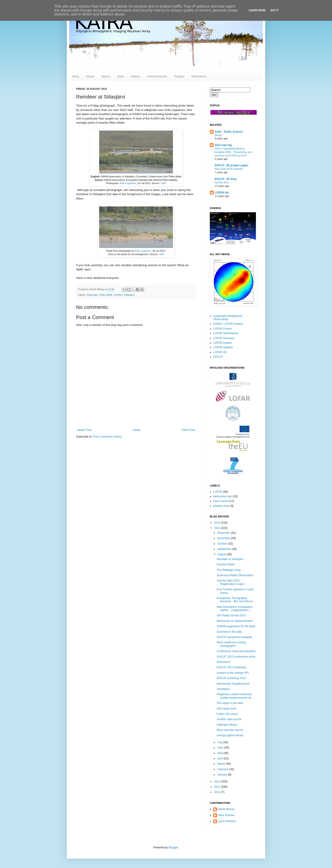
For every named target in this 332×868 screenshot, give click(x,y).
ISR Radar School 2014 (231, 615)
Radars (179, 76)
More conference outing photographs (231, 644)
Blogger (173, 847)
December (224, 533)
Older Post (188, 430)
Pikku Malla (106, 295)
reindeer (118, 295)
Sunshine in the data (229, 632)
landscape (92, 295)
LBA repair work (227, 709)
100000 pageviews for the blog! (236, 626)
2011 (218, 787)
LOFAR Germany (224, 338)
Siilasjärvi (129, 295)
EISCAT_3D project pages (231, 165)
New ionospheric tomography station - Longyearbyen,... (235, 608)
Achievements (157, 76)
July (220, 742)
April (221, 758)
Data (121, 76)
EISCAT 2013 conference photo (236, 657)
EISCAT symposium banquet (234, 637)
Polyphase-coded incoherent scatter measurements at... (235, 696)
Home (137, 430)
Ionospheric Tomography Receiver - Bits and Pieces (235, 600)
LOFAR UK (220, 352)
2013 (218, 528)
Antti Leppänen (128, 183)
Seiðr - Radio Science (229, 132)
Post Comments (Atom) (107, 437)
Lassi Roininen (227, 821)
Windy (218, 135)
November (224, 538)
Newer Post (84, 430)
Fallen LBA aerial (227, 714)
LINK (163, 183)
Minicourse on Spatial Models (235, 621)
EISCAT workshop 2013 (231, 678)
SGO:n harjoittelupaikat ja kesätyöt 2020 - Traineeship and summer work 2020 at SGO (233, 152)
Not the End (222, 182)
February (223, 769)
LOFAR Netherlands (226, 333)
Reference (199, 76)
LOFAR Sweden (223, 347)
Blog (76, 76)
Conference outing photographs (236, 651)
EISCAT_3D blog (225, 179)
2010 (218, 792)
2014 (218, 523)
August (222, 554)
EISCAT (218, 357)
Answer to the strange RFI (233, 673)
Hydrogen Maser (227, 725)
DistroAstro (224, 662)
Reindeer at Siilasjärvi (230, 559)
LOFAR (218, 492)
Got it (274, 10)
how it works (221, 501)
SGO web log (223, 145)
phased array (221, 506)
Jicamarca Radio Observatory (235, 575)
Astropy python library (230, 735)
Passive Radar (226, 564)
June (221, 748)
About (90, 76)
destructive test (223, 496)
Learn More (257, 10)
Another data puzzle (229, 719)
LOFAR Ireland (222, 343)
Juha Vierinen (226, 815)
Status (135, 76)
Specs (106, 76)
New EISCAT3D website (229, 169)
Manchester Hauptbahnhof (233, 684)
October (223, 544)
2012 (218, 781)
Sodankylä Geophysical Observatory (228, 318)
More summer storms (230, 730)
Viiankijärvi (223, 689)
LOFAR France (222, 329)
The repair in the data (230, 703)
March (222, 764)
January (223, 775)
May (220, 753)
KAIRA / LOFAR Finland (228, 324)
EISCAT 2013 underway (231, 667)
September (225, 549)
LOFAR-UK (222, 193)
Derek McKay (226, 809)
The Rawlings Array (229, 570)
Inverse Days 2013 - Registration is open (231, 582)
